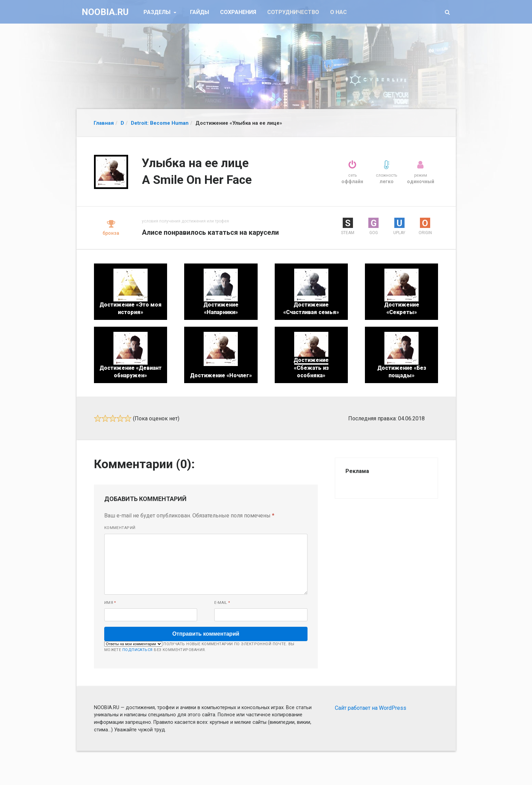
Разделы (158, 12)
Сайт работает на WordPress (371, 708)
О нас (338, 12)
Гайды (200, 12)
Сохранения (238, 12)
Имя (110, 603)
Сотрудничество (293, 12)
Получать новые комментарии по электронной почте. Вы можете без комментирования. (199, 647)
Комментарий (120, 528)
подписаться (138, 650)
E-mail (222, 603)
